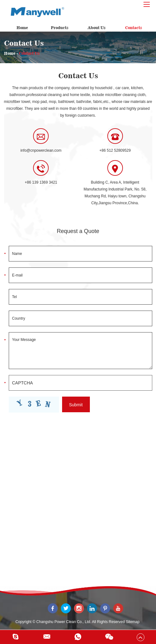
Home (22, 28)
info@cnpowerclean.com (41, 150)
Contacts (134, 28)
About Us (97, 28)
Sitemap (133, 622)
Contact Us (29, 53)
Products (60, 28)
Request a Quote (78, 231)
